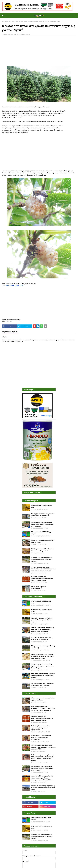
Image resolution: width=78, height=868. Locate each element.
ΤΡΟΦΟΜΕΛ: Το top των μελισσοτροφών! (39, 587)
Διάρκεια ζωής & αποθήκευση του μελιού (42, 506)
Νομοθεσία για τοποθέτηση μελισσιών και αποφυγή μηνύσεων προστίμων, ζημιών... (43, 676)
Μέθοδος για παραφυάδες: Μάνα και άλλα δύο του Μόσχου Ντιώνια (42, 550)
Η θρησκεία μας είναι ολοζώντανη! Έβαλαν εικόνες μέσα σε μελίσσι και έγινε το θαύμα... (42, 524)
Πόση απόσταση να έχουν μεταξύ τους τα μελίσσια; (43, 647)
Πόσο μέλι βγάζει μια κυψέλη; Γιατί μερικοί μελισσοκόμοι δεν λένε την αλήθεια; (42, 559)
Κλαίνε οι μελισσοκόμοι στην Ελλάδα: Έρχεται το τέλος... (43, 541)
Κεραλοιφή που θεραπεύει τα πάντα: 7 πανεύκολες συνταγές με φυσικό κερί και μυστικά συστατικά (43, 656)
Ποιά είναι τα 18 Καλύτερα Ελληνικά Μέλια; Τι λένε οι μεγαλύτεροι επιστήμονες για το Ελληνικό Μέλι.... (42, 778)
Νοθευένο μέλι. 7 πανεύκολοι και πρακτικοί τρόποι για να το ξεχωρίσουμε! (41, 728)
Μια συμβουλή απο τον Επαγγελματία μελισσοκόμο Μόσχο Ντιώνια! (43, 515)
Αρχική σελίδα (6, 22)
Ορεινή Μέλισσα (8, 34)
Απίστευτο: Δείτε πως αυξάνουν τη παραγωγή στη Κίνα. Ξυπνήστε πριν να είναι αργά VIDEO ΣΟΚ (43, 747)
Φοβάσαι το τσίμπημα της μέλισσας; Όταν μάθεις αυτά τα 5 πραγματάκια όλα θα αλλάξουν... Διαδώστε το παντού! (42, 758)
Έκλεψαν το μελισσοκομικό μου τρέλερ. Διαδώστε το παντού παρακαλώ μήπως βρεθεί (43, 788)
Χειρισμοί (14, 22)
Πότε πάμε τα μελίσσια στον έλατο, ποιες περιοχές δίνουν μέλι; (42, 638)
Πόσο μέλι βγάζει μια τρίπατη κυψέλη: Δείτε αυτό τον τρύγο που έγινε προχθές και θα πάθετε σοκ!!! (43, 630)
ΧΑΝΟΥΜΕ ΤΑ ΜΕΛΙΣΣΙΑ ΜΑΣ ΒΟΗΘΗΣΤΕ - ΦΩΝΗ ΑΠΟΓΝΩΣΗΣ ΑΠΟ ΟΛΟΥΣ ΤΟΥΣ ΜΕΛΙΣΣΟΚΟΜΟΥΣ (43, 569)
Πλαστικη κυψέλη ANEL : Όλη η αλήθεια (41, 533)
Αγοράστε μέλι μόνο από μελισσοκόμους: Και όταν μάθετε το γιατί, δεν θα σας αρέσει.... (42, 579)
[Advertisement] (39, 52)
